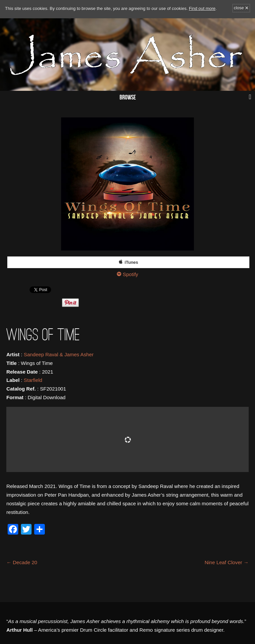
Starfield (33, 380)
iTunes (131, 262)
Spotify (130, 274)
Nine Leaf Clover (227, 562)
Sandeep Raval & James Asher (59, 354)
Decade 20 (22, 562)
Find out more (202, 8)
